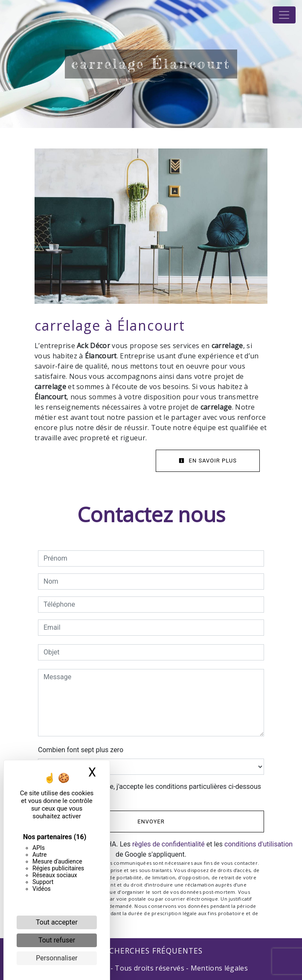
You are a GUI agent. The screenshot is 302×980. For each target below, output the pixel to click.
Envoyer (151, 822)
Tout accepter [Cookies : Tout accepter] (57, 922)
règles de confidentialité (168, 844)
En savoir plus (208, 461)
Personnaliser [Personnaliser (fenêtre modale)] (57, 958)
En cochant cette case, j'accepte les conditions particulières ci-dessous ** (154, 792)
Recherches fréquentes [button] (151, 951)
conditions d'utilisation (258, 844)
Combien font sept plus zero (81, 750)
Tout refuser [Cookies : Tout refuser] (57, 940)
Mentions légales (218, 968)
